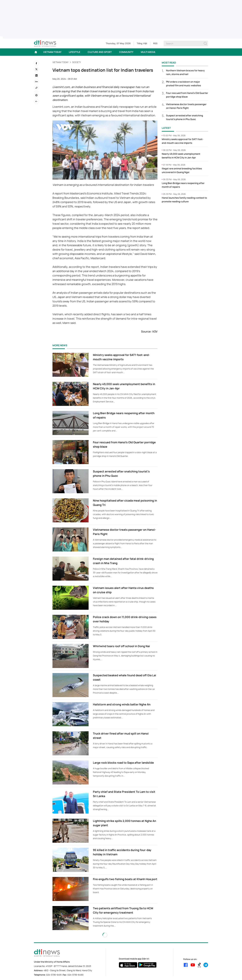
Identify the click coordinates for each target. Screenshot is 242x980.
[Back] (36, 101)
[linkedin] (36, 76)
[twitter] (36, 69)
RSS (155, 43)
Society (77, 62)
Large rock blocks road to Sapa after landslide (123, 763)
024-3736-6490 (75, 975)
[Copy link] (36, 88)
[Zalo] (36, 82)
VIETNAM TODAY (52, 52)
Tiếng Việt (142, 43)
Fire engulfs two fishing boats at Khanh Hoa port (125, 879)
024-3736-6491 (54, 975)
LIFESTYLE (75, 52)
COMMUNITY (126, 52)
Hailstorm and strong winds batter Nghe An (122, 704)
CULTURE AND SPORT (100, 52)
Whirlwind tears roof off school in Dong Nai (121, 646)
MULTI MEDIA (148, 52)
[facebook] (36, 63)
